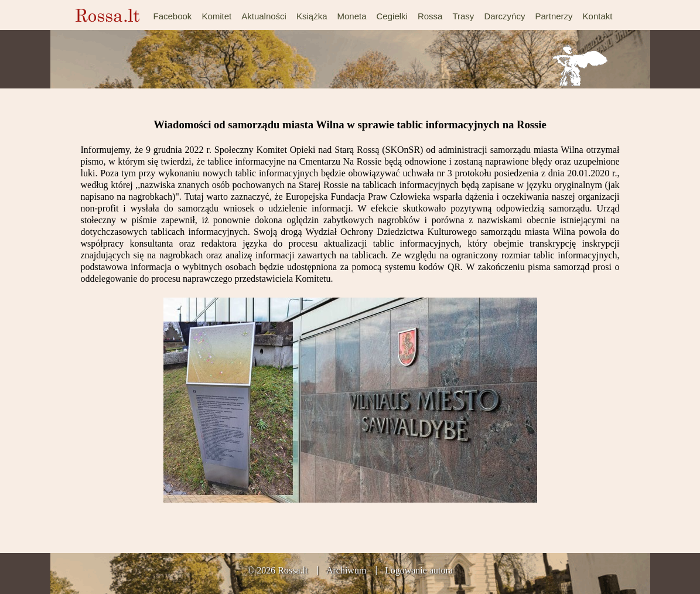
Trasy (463, 16)
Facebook (173, 16)
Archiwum (346, 570)
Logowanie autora (419, 570)
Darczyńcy (504, 16)
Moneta (351, 16)
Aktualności (264, 16)
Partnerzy (554, 16)
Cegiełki (392, 16)
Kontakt (598, 16)
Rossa (430, 16)
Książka (312, 16)
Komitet (216, 16)
